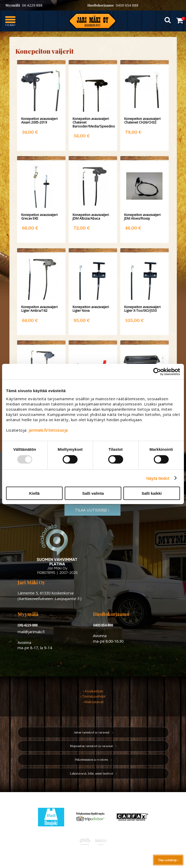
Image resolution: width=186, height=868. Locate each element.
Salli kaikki (152, 493)
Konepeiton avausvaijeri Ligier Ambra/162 (39, 309)
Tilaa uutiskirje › (168, 860)
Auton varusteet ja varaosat (92, 732)
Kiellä (34, 493)
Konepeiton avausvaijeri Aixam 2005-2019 (39, 121)
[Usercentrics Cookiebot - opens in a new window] (157, 372)
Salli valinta (93, 493)
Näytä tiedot (158, 478)
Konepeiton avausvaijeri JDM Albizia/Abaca (91, 217)
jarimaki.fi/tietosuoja (48, 430)
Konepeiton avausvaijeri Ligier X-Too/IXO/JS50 (142, 309)
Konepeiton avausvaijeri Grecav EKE (39, 217)
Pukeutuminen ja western (91, 759)
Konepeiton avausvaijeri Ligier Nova (91, 309)
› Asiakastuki (93, 691)
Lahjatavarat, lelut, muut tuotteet (92, 773)
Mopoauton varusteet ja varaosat (92, 746)
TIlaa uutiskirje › (92, 510)
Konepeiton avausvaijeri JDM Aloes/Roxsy (142, 217)
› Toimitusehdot (93, 696)
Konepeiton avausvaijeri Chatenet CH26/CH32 (142, 121)
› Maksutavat (93, 702)
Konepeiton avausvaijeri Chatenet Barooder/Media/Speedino (93, 123)
